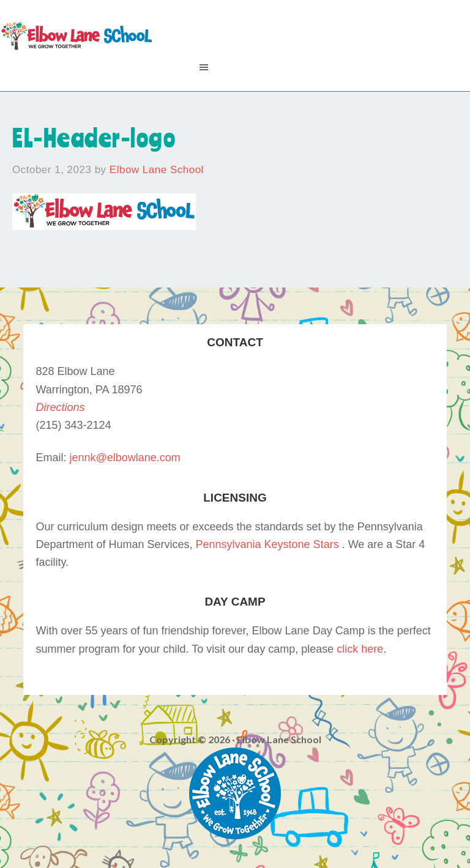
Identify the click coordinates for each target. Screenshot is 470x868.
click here (360, 649)
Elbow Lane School (76, 37)
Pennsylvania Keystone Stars (267, 544)
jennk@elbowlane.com (125, 458)
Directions (60, 407)
